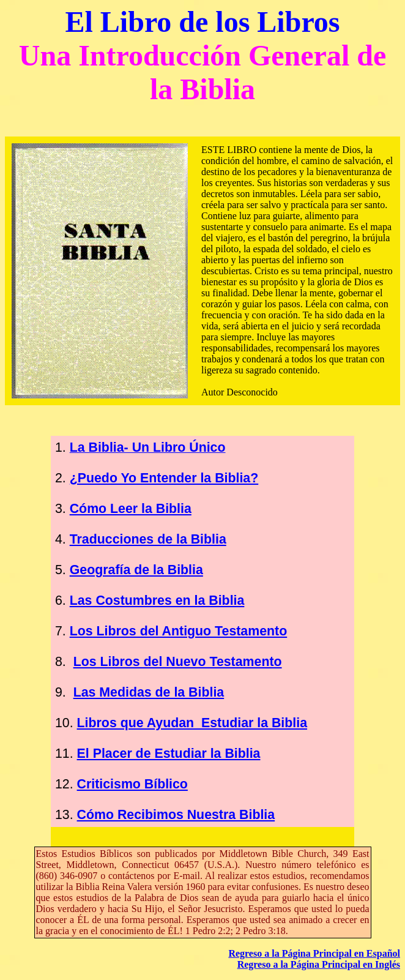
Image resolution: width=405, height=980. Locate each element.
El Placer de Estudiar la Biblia (169, 754)
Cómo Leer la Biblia (131, 509)
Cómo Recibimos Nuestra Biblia (176, 815)
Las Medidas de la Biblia (149, 692)
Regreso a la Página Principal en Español (314, 953)
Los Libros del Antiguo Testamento (178, 631)
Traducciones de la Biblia (148, 539)
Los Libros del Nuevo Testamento (178, 662)
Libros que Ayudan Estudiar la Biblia (192, 723)
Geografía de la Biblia (136, 570)
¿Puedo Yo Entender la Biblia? (164, 478)
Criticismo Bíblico (132, 784)
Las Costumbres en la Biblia (157, 600)
